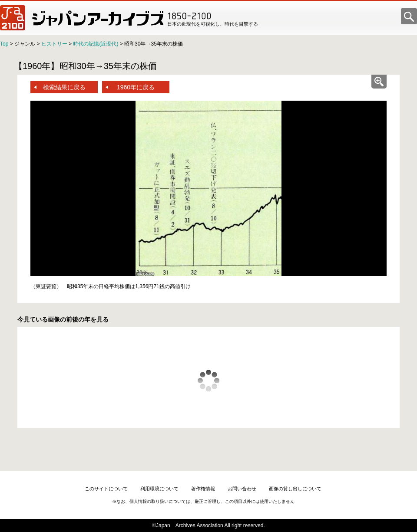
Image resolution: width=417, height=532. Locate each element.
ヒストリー (54, 44)
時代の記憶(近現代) (96, 44)
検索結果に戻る (64, 87)
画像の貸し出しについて (295, 489)
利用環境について (159, 489)
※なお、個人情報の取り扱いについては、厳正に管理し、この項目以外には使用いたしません (203, 501)
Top (4, 44)
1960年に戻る (136, 87)
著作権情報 (203, 489)
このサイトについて (106, 489)
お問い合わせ (242, 489)
